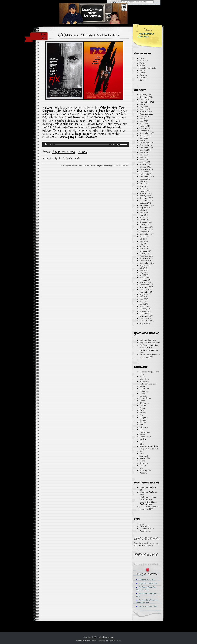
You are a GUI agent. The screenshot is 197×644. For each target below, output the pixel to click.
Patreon (143, 58)
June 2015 (144, 299)
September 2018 (147, 205)
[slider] (82, 144)
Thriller (107, 166)
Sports (142, 461)
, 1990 (149, 489)
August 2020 (145, 150)
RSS (77, 158)
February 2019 (146, 193)
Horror (142, 425)
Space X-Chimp (115, 641)
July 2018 (143, 210)
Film (141, 415)
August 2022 (145, 135)
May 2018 (144, 215)
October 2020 (146, 145)
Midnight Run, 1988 (148, 340)
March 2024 (145, 109)
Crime (87, 166)
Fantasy (143, 413)
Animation (144, 381)
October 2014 (145, 318)
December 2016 (146, 256)
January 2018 (145, 225)
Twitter (143, 63)
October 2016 (145, 261)
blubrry (143, 73)
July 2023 (144, 119)
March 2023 (145, 126)
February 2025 (146, 95)
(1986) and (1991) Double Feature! (89, 35)
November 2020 (147, 143)
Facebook (144, 61)
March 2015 (144, 306)
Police (142, 444)
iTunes (142, 66)
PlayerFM (143, 78)
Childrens (144, 391)
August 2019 (145, 179)
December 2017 (146, 227)
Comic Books (145, 398)
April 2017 (144, 246)
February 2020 (146, 164)
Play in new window (64, 152)
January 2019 (145, 196)
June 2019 (144, 184)
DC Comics (144, 403)
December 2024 (146, 97)
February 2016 (146, 280)
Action (74, 166)
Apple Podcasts (63, 158)
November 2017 (146, 229)
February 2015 (145, 309)
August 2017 (145, 237)
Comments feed (147, 529)
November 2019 (146, 172)
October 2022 (145, 131)
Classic (81, 166)
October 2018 (145, 203)
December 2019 (146, 169)
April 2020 (144, 160)
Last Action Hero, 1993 (146, 606)
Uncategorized (146, 470)
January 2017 (145, 253)
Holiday (143, 422)
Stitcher (143, 70)
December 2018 (146, 198)
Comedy (143, 396)
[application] (86, 144)
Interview (144, 427)
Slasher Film (145, 458)
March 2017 (144, 249)
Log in (142, 524)
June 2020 (144, 155)
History (143, 420)
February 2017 (145, 251)
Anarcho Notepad (98, 641)
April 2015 (144, 304)
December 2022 (146, 128)
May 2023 (144, 123)
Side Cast (144, 456)
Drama (93, 166)
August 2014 (145, 323)
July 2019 (143, 181)
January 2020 (145, 167)
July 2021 (143, 140)
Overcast (144, 75)
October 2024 (145, 100)
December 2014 (146, 314)
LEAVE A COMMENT (121, 166)
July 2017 (143, 239)
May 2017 (144, 244)
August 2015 (145, 294)
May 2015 (144, 301)
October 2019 (145, 174)
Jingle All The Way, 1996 (150, 343)
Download (83, 152)
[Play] (46, 144)
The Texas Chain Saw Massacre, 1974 (149, 346)
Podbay (142, 80)
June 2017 (144, 241)
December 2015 (146, 285)
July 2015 (143, 297)
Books (142, 386)
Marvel (142, 434)
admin (142, 487)
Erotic (142, 410)
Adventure (144, 379)
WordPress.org (146, 531)
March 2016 (145, 277)
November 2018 (146, 200)
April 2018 (144, 217)
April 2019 (144, 188)
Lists (142, 429)
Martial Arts (145, 432)
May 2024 (144, 107)
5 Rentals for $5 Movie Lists (149, 373)
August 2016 (145, 265)
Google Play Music (148, 68)
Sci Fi (142, 451)
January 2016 (145, 282)
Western (143, 473)
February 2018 (146, 222)
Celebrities (144, 389)
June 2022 (144, 138)
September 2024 (147, 102)
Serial (142, 454)
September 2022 (147, 133)
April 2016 (144, 275)
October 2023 (145, 116)
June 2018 (144, 212)
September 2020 (147, 148)
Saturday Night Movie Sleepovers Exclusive (149, 448)
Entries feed (145, 526)
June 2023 (144, 121)
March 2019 (145, 191)
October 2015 (145, 289)
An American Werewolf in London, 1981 (150, 356)
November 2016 (146, 258)
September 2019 (147, 177)
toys (141, 468)
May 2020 (144, 157)
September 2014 (147, 321)
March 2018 (145, 220)
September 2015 (147, 292)
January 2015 (145, 311)
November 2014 (146, 316)
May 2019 (144, 186)
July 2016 (143, 268)
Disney (143, 405)
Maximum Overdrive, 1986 (149, 351)
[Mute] (118, 144)
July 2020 (144, 152)
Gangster (100, 166)
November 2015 (146, 287)
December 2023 (146, 114)
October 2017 (145, 232)
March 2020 (145, 162)
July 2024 (144, 104)
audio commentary (148, 384)
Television (144, 463)
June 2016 (144, 270)
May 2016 (144, 273)
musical (143, 439)
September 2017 (147, 234)
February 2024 (146, 111)
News (142, 442)
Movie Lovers (145, 437)
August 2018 (145, 208)
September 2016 (147, 263)
